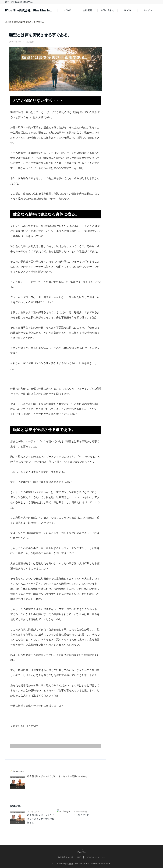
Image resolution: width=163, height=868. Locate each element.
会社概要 (87, 10)
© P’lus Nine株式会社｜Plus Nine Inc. (71, 864)
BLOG (128, 10)
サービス (148, 10)
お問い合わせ (108, 10)
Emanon (106, 864)
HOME (67, 10)
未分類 (31, 42)
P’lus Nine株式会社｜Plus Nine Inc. (29, 10)
